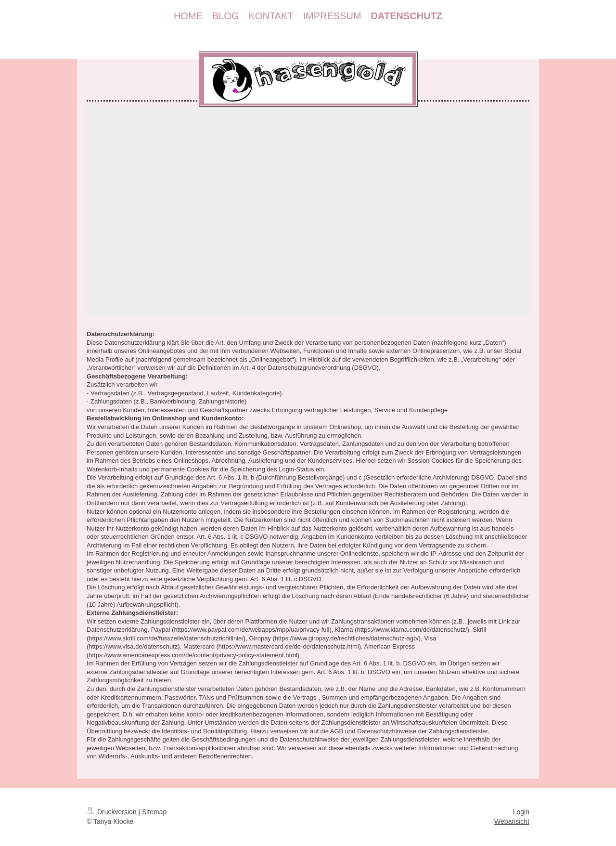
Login (521, 812)
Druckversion (112, 812)
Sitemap (154, 812)
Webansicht (512, 821)
